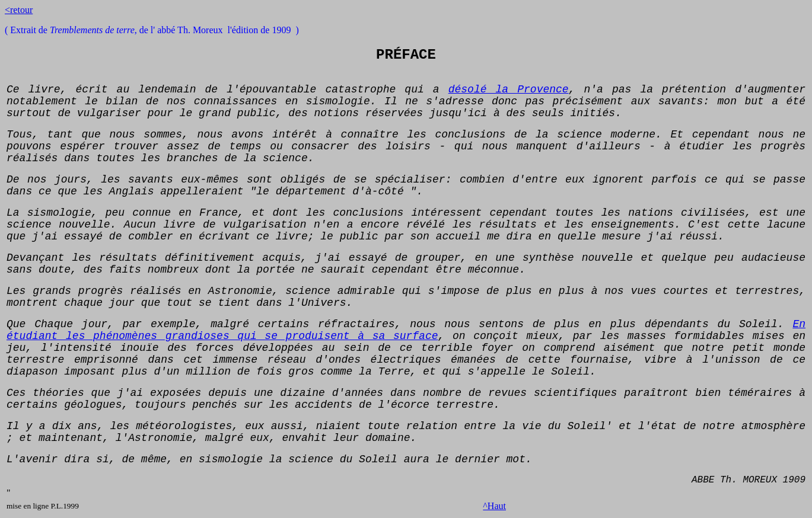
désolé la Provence (509, 89)
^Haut (494, 506)
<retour (19, 10)
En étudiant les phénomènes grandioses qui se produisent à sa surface (406, 330)
